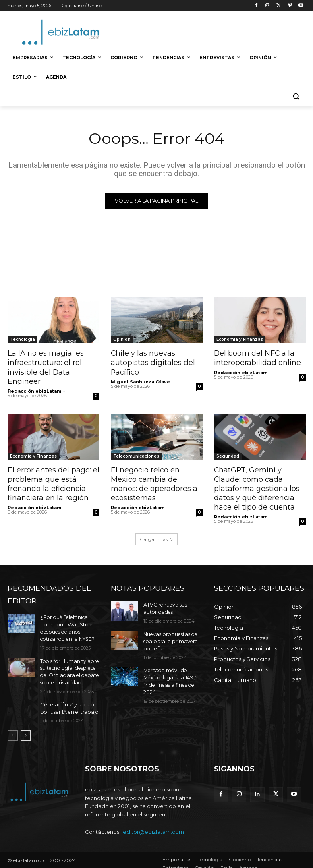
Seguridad (228, 455)
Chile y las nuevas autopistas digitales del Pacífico (151, 362)
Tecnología (23, 340)
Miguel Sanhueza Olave (140, 381)
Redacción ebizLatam (34, 389)
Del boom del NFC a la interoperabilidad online (256, 358)
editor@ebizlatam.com (153, 824)
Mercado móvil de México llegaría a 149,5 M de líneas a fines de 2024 (172, 672)
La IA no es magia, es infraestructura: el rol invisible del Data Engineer (44, 367)
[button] (296, 96)
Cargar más (156, 536)
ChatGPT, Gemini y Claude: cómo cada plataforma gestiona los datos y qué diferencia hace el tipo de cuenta (255, 486)
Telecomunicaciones (136, 455)
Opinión (122, 340)
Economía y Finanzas (240, 340)
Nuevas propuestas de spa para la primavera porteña (169, 637)
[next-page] (26, 728)
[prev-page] (13, 728)
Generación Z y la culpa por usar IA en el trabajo (68, 701)
